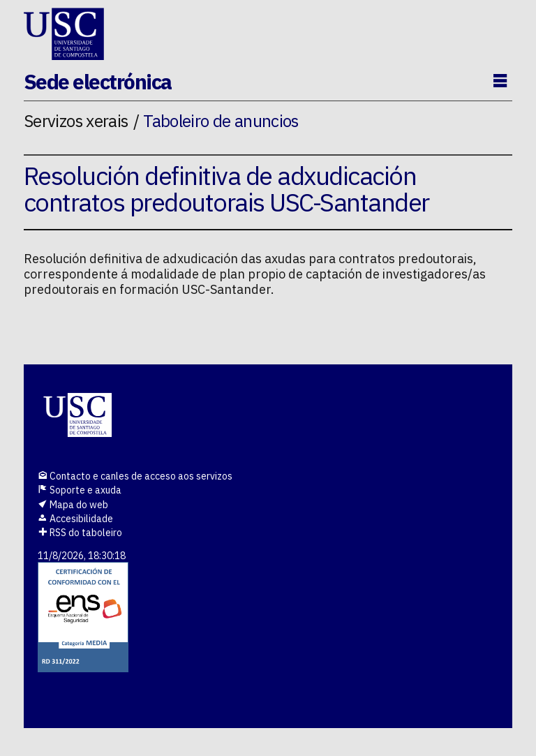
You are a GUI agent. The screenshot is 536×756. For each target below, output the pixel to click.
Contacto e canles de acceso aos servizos (135, 476)
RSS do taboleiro (80, 533)
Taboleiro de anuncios (221, 121)
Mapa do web (73, 505)
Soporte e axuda (80, 490)
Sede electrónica (98, 81)
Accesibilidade (75, 519)
